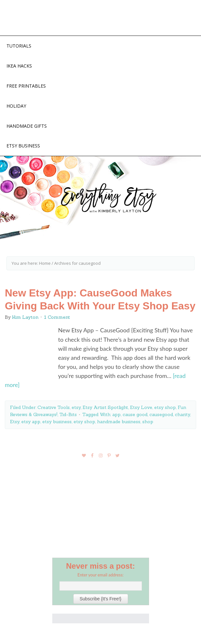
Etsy (15, 422)
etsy (76, 407)
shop (148, 422)
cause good (135, 414)
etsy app (31, 422)
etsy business (57, 422)
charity (182, 414)
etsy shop (165, 407)
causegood (161, 414)
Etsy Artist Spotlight (105, 407)
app (116, 414)
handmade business (119, 422)
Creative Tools (54, 407)
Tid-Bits (68, 414)
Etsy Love (141, 407)
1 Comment (57, 317)
